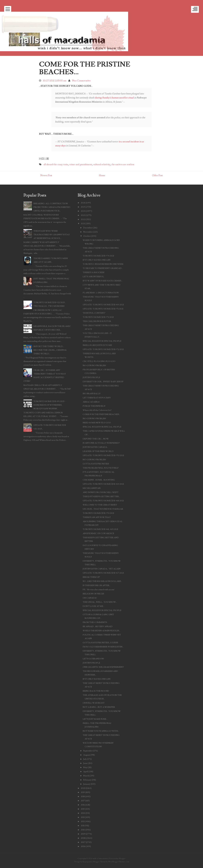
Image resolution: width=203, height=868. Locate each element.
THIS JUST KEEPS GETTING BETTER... (101, 497)
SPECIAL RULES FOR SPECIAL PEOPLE (102, 341)
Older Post (157, 175)
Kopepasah (87, 862)
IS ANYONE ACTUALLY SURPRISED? (101, 443)
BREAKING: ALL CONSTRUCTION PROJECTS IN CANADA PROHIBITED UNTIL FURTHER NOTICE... (52, 207)
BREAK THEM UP (91, 577)
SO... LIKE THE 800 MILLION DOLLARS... (102, 581)
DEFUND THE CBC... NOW (96, 439)
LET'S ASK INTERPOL (93, 277)
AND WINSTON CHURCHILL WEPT (101, 492)
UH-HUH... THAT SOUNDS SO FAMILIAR (103, 509)
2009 (83, 834)
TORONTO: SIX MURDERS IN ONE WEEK (103, 264)
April (86, 772)
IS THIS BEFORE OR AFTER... (97, 585)
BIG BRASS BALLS (92, 394)
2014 (83, 813)
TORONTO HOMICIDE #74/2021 (98, 256)
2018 (83, 797)
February (87, 780)
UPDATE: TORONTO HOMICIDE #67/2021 (103, 573)
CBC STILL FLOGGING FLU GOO (99, 361)
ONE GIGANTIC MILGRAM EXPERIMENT (103, 667)
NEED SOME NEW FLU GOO (97, 423)
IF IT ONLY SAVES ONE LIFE (97, 260)
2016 (83, 805)
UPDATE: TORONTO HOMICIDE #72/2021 (103, 349)
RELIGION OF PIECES (93, 594)
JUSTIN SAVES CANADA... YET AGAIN (102, 569)
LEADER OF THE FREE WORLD (98, 451)
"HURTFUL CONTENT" (94, 313)
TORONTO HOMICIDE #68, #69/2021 (100, 529)
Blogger (122, 858)
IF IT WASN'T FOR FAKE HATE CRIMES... (103, 281)
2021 (83, 224)
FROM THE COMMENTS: (95, 622)
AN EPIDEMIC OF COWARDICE (98, 533)
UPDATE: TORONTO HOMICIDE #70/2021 (103, 455)
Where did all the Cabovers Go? (97, 410)
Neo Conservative (81, 81)
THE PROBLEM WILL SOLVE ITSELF (101, 468)
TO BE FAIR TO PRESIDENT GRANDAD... (103, 268)
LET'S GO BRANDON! (93, 659)
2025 (83, 207)
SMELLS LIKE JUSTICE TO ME (97, 345)
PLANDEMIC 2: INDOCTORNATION (101, 293)
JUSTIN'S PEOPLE (91, 377)
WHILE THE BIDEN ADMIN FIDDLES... (101, 631)
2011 (83, 826)
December (88, 228)
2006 (83, 846)
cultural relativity (102, 164)
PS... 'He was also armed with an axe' (99, 590)
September (88, 751)
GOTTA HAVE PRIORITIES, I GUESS (100, 643)
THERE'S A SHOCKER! (94, 272)
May (85, 767)
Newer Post (46, 175)
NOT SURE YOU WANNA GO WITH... (101, 731)
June (85, 763)
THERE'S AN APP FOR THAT (97, 517)
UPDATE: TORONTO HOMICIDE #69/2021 (103, 305)
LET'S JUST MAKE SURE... (95, 719)
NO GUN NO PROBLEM (94, 366)
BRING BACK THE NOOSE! (96, 691)
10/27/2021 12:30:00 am (55, 81)
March (86, 776)
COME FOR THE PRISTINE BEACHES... (85, 68)
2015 (83, 809)
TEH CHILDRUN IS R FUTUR (97, 321)
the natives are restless (123, 164)
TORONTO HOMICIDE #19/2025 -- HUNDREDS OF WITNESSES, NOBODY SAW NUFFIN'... (50, 405)
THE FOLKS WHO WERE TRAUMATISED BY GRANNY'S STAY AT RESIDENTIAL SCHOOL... (52, 235)
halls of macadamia (100, 858)
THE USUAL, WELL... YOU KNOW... (100, 602)
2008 (83, 838)
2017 (83, 801)
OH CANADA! (90, 598)
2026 (83, 203)
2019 (83, 792)
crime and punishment (81, 164)
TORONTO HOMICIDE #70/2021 (98, 513)
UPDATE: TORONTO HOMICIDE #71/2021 (103, 309)
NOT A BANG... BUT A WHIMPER (99, 707)
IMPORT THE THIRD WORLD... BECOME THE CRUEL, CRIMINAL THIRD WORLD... (50, 350)
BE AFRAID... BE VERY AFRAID (98, 626)
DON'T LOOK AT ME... (93, 606)
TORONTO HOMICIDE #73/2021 (98, 317)
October (87, 236)
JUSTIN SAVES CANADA (95, 447)
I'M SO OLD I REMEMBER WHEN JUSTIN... (103, 647)
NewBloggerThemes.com (119, 862)
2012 (83, 821)
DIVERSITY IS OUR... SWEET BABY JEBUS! (103, 382)
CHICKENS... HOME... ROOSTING (99, 480)
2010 (83, 830)
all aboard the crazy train (56, 164)
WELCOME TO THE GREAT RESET (100, 505)
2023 (83, 215)
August (87, 755)
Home (102, 175)
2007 (83, 842)
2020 (83, 788)
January (87, 784)
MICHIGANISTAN (92, 488)
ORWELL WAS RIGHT (94, 703)
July (85, 759)
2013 (83, 817)
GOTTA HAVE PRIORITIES (96, 464)
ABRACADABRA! (91, 402)
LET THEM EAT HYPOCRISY (97, 398)
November (88, 232)
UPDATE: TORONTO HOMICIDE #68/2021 (103, 501)
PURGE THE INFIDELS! (94, 406)
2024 (83, 211)
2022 (83, 219)
